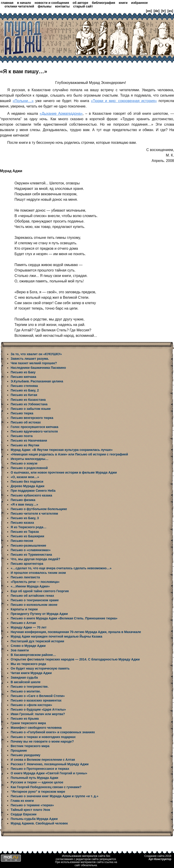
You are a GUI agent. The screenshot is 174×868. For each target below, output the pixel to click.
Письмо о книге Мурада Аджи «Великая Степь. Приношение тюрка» (64, 618)
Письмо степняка (24, 386)
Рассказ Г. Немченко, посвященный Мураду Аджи (50, 764)
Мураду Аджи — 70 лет (29, 627)
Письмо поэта (22, 436)
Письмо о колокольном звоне (34, 605)
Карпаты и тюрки (24, 609)
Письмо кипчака (23, 377)
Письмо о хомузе (24, 463)
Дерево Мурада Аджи (28, 486)
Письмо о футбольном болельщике (39, 509)
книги (123, 3)
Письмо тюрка (22, 413)
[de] (157, 11)
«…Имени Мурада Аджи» (30, 586)
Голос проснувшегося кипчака (34, 427)
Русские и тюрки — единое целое (37, 782)
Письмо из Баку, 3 (25, 518)
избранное (139, 3)
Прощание (19, 751)
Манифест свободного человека (36, 728)
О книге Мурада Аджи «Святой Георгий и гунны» (49, 773)
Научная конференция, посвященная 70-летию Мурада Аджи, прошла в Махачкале (76, 632)
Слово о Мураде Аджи (28, 646)
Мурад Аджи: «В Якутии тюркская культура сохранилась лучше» (62, 450)
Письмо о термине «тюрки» (32, 805)
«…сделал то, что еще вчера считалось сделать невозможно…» (61, 568)
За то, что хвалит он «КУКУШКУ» (36, 354)
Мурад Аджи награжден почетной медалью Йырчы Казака (56, 636)
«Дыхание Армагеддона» (61, 114)
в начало (24, 3)
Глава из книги (22, 801)
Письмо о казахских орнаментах (36, 700)
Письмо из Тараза (25, 532)
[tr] (163, 11)
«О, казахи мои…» (25, 477)
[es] (170, 11)
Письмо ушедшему (25, 755)
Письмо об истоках (26, 422)
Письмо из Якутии (25, 445)
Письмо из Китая (24, 395)
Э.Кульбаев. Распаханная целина (37, 381)
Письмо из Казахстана (28, 400)
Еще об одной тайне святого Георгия (40, 591)
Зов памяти (20, 650)
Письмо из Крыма (25, 719)
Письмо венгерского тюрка (32, 418)
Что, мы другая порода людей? (35, 559)
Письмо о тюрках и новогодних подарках (43, 737)
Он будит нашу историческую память (40, 668)
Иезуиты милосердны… (30, 459)
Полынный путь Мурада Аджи (34, 778)
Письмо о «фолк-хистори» (31, 705)
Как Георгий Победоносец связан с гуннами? (46, 787)
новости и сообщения (52, 3)
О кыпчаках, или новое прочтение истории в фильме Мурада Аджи (64, 472)
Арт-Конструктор (160, 859)
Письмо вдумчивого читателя (34, 431)
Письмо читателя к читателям (34, 513)
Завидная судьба (24, 677)
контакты (62, 6)
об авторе (81, 3)
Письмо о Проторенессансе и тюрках (40, 769)
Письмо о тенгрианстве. (30, 687)
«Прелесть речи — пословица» (35, 582)
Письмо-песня (22, 541)
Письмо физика (23, 500)
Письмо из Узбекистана (29, 404)
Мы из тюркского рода (28, 664)
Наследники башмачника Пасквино (38, 368)
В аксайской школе (26, 682)
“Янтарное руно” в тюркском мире (38, 792)
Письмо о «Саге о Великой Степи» (38, 696)
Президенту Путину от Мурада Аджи (39, 614)
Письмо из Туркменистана (31, 555)
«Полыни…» (23, 101)
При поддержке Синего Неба (33, 491)
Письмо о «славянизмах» (31, 550)
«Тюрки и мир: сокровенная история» (124, 101)
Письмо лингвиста (25, 577)
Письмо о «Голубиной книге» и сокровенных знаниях (53, 732)
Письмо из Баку (23, 372)
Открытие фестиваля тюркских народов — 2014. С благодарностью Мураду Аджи (75, 659)
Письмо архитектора (27, 564)
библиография (103, 3)
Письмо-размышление (28, 545)
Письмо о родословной (29, 468)
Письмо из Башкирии (27, 536)
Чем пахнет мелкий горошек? (34, 363)
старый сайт (83, 6)
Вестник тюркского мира (30, 746)
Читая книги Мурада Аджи (31, 673)
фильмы (45, 6)
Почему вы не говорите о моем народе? (42, 741)
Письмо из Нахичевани (29, 440)
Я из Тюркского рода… (29, 527)
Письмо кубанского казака (31, 495)
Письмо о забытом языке (31, 409)
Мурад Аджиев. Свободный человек (39, 823)
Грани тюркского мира (28, 723)
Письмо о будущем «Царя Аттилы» (38, 709)
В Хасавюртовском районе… (33, 655)
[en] (149, 11)
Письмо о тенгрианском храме (35, 600)
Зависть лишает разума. (30, 359)
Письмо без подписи (27, 482)
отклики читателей (19, 6)
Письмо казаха (22, 523)
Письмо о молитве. (26, 691)
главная (7, 3)
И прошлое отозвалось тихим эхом (38, 573)
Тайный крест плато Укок (30, 810)
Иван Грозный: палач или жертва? (38, 714)
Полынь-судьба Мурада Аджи (34, 819)
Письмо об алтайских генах (32, 596)
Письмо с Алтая (23, 623)
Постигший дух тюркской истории (37, 641)
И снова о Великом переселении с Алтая (43, 760)
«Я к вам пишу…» (24, 504)
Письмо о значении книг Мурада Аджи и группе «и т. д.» (54, 796)
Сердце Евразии (24, 814)
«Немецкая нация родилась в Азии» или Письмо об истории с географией (69, 454)
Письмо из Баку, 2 (25, 390)
